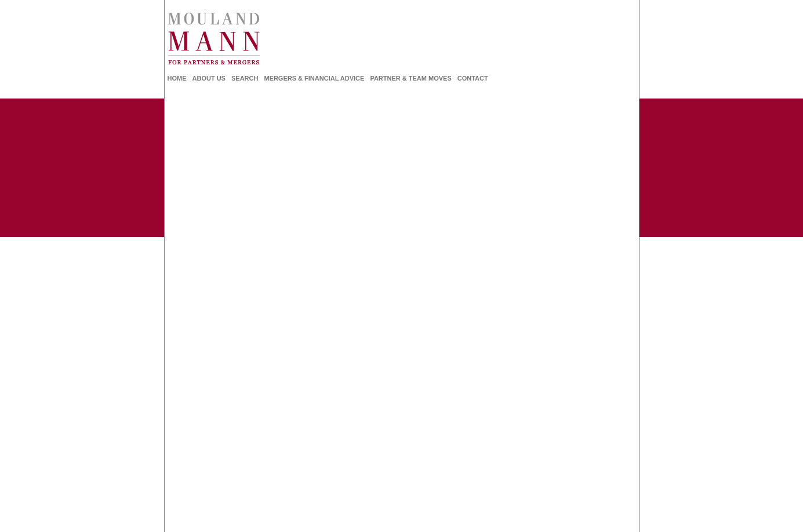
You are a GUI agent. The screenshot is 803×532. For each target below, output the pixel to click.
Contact (473, 78)
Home (177, 78)
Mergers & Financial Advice (314, 78)
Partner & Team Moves (410, 78)
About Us (209, 78)
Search (245, 78)
